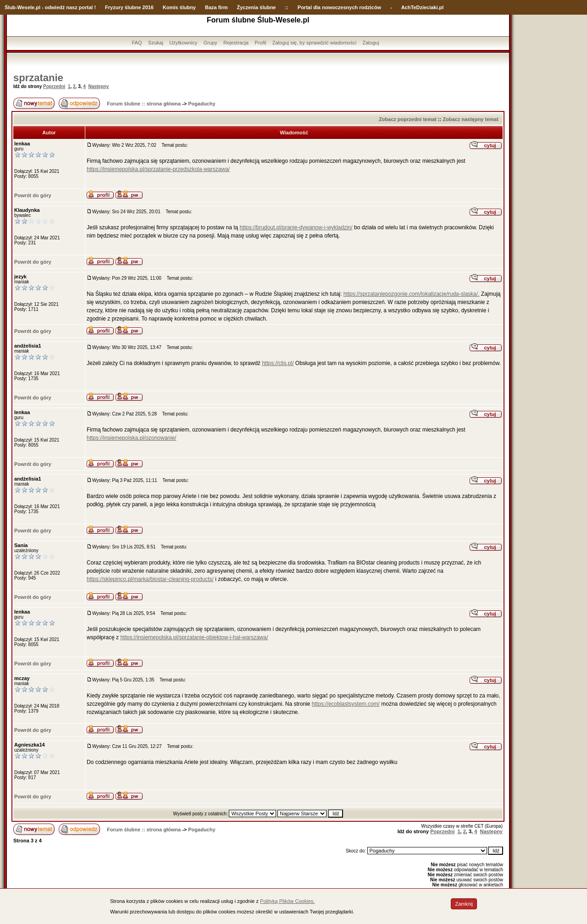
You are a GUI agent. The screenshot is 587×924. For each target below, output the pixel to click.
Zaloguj (371, 43)
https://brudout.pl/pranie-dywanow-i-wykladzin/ (296, 227)
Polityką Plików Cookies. (287, 901)
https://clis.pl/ (278, 363)
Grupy (210, 43)
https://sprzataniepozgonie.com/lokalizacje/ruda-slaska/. (412, 294)
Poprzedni (54, 86)
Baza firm (216, 7)
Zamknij (464, 904)
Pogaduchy (202, 104)
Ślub (10, 7)
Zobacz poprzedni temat (408, 119)
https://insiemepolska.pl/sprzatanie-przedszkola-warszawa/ (158, 169)
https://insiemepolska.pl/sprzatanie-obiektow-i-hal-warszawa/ (194, 637)
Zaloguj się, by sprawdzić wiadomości (314, 43)
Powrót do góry (33, 195)
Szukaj (156, 43)
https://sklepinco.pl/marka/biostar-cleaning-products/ (150, 579)
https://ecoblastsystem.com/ (346, 704)
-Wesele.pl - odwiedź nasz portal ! (56, 7)
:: (286, 7)
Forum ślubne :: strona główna (144, 104)
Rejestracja (236, 43)
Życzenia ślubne (257, 7)
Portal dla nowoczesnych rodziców (339, 7)
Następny (98, 86)
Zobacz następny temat (471, 119)
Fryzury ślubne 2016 (129, 7)
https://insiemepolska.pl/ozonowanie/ (131, 438)
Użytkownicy (183, 43)
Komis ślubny (179, 7)
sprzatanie (38, 78)
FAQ (137, 43)
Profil (260, 43)
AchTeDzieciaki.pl (423, 7)
